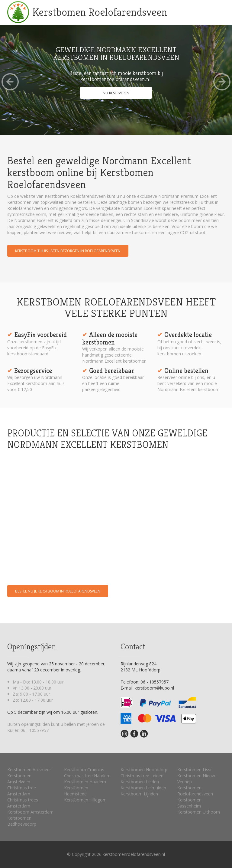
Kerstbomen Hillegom (85, 800)
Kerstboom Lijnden (139, 794)
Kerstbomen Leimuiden (143, 788)
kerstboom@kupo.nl (154, 688)
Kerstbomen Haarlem (85, 782)
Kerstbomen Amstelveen (19, 779)
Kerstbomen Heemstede (76, 791)
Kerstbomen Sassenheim (189, 803)
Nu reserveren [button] (116, 93)
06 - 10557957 (35, 730)
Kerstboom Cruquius (84, 770)
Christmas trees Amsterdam (23, 803)
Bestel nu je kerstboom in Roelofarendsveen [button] (58, 591)
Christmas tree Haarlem (87, 776)
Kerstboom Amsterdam (30, 812)
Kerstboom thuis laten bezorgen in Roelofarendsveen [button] (68, 251)
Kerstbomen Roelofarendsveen (100, 12)
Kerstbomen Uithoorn (199, 812)
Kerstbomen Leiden (140, 782)
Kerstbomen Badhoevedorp (22, 821)
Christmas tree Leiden (142, 776)
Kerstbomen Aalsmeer (29, 770)
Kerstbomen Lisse (195, 770)
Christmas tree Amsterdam (22, 791)
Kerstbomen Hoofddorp (144, 770)
